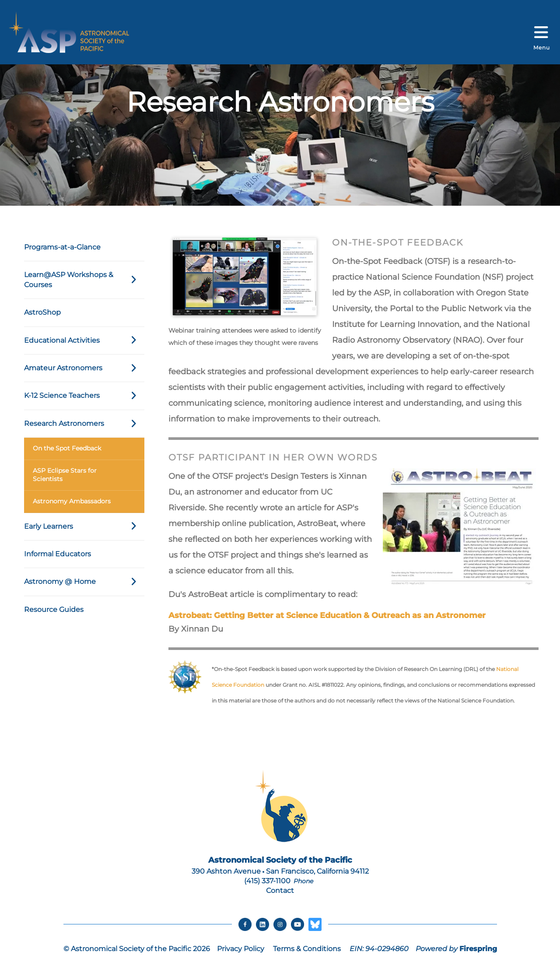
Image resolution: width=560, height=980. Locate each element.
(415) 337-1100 (267, 881)
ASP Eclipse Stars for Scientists (65, 475)
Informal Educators (58, 554)
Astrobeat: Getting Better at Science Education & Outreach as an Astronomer (327, 615)
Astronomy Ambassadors (72, 501)
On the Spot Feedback (67, 448)
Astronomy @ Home (84, 582)
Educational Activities (84, 341)
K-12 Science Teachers (84, 396)
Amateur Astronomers (84, 368)
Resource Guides (54, 609)
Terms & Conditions (307, 949)
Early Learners (84, 527)
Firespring (478, 949)
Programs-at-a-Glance (62, 247)
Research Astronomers (84, 424)
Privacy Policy (241, 949)
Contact (280, 890)
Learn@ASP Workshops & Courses (84, 280)
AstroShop (42, 312)
